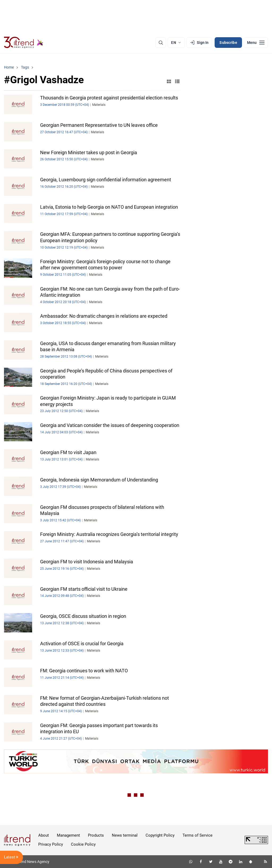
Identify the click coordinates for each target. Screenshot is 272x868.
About (44, 835)
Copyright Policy (160, 835)
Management (68, 835)
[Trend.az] (24, 43)
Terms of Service (197, 835)
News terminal (125, 835)
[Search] (161, 43)
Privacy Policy (51, 844)
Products (96, 835)
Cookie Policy (83, 844)
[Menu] (256, 43)
